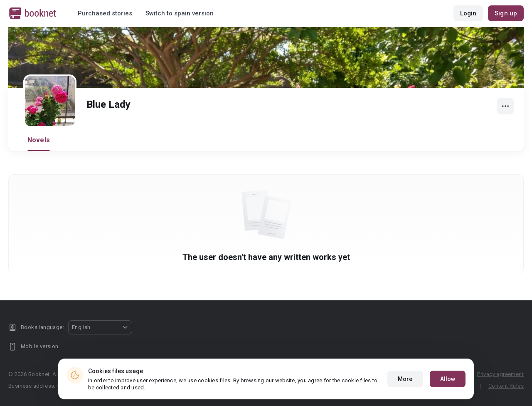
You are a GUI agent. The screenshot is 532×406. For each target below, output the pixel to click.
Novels (39, 140)
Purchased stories (105, 13)
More (405, 379)
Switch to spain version (180, 13)
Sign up (506, 13)
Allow (448, 379)
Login (468, 13)
